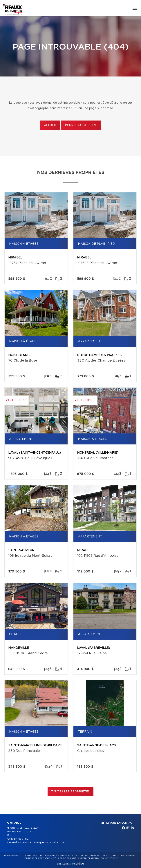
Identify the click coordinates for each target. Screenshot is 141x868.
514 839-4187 (22, 839)
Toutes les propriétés (71, 792)
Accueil (50, 125)
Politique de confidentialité (40, 858)
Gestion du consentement (103, 858)
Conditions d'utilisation (72, 858)
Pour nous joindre (81, 125)
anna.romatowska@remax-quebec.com (42, 843)
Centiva (78, 864)
